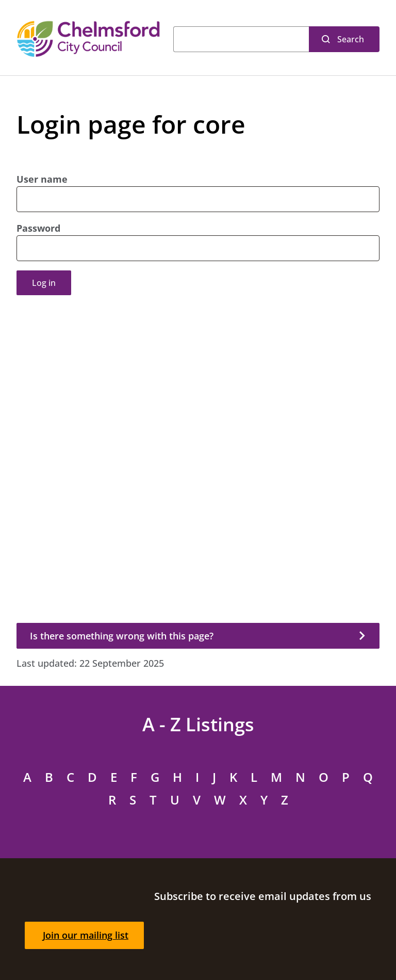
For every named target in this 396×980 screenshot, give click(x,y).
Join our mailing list (86, 935)
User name (42, 179)
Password (38, 228)
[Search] (241, 39)
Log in (44, 283)
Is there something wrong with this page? (122, 636)
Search (351, 39)
